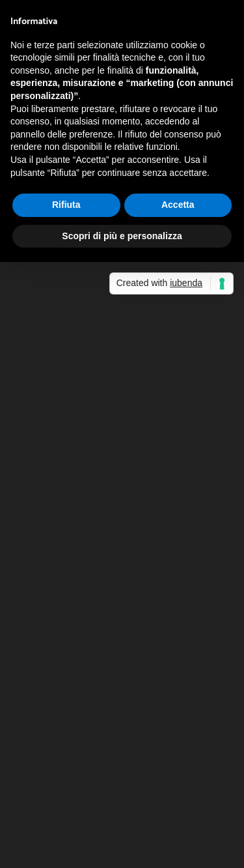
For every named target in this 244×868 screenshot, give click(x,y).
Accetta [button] (178, 205)
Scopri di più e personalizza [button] (122, 236)
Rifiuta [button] (66, 205)
